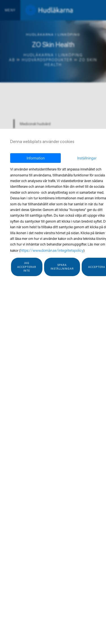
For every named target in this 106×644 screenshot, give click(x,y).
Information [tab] (36, 158)
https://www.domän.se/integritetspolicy (52, 250)
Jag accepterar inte (27, 267)
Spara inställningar (62, 267)
